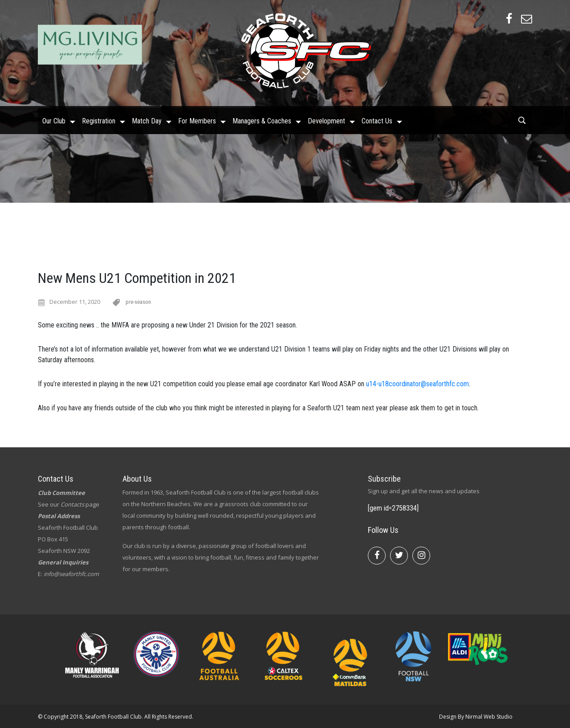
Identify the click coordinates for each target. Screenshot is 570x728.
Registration (99, 119)
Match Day (147, 119)
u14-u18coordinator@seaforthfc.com (417, 384)
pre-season (138, 302)
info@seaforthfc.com (71, 574)
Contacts (72, 504)
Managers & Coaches (262, 119)
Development (326, 119)
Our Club (54, 119)
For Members (197, 119)
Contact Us (377, 119)
